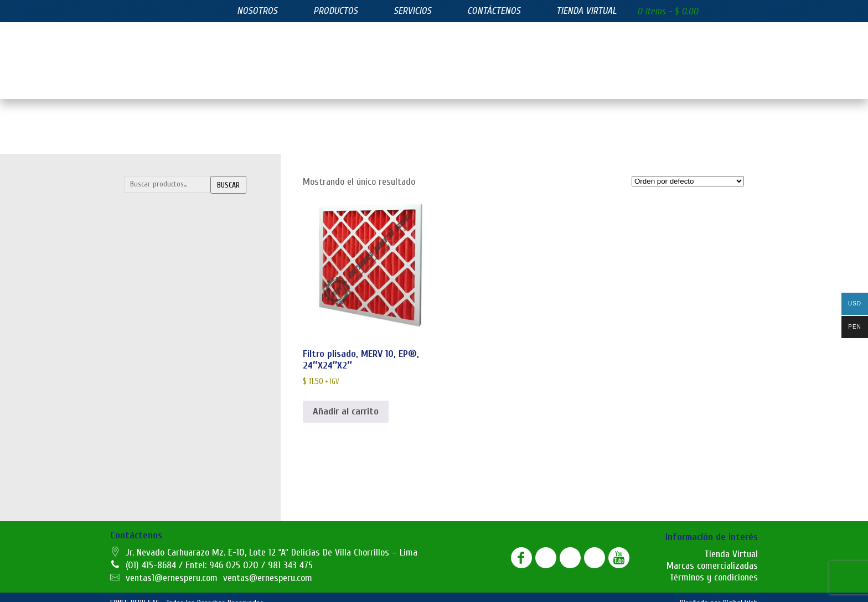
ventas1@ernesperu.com (172, 567)
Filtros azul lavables (165, 354)
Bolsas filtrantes (160, 221)
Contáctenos (494, 11)
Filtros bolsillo (155, 376)
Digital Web (740, 592)
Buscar (228, 174)
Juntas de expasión (164, 486)
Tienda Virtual (731, 543)
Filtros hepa (151, 420)
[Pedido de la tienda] (688, 170)
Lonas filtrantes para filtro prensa (188, 266)
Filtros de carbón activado (174, 398)
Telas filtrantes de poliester (179, 310)
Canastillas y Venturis (168, 243)
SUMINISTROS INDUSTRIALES (192, 464)
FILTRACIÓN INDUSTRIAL (184, 199)
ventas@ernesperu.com (268, 567)
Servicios (412, 11)
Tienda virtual (587, 11)
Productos (335, 11)
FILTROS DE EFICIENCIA (180, 331)
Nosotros (257, 11)
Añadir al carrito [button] (346, 400)
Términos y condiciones (714, 566)
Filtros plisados (157, 442)
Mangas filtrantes (162, 288)
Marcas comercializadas (712, 555)
